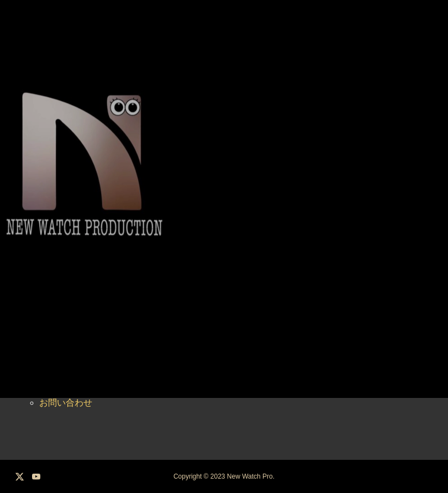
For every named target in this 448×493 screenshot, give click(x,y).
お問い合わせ (66, 403)
